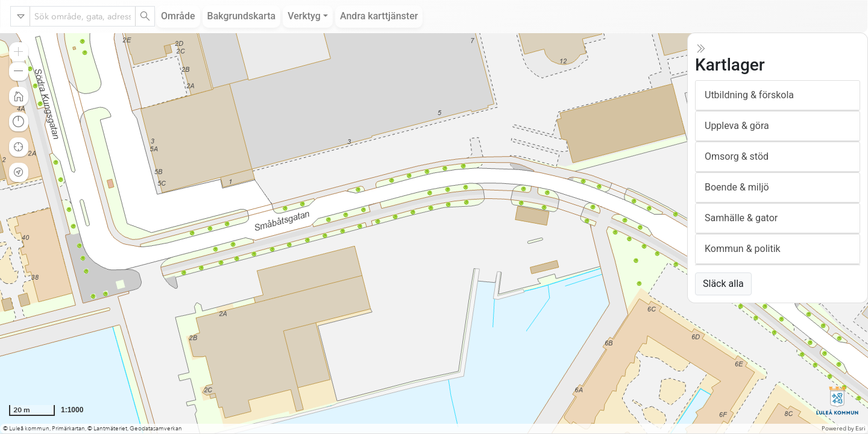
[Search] (145, 16)
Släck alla (723, 284)
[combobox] (83, 16)
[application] (434, 233)
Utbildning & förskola (749, 95)
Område (178, 16)
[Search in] (20, 16)
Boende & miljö (737, 187)
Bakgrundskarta (242, 16)
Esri (860, 429)
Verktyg (304, 16)
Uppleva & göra (737, 126)
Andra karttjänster (379, 16)
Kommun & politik (743, 249)
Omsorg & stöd (737, 156)
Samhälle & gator (741, 218)
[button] (19, 52)
